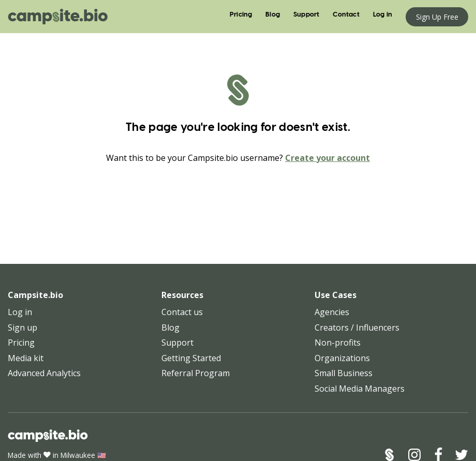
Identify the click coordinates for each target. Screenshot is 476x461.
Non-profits (338, 343)
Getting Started (191, 358)
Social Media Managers (360, 389)
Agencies (332, 312)
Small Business (344, 373)
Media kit (26, 358)
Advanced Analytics (44, 373)
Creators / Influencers (357, 328)
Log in (383, 15)
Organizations (342, 358)
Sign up (23, 328)
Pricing (241, 15)
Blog (273, 15)
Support (306, 15)
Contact (346, 15)
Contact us (182, 312)
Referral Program (196, 373)
